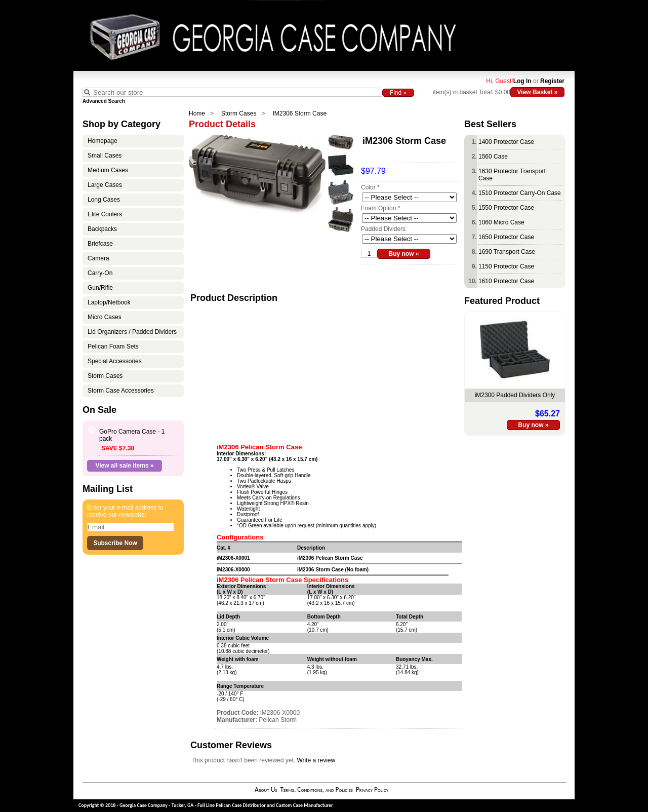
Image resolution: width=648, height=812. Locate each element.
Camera (98, 258)
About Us (266, 789)
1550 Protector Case (506, 208)
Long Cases (104, 200)
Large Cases (105, 185)
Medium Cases (108, 170)
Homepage (103, 141)
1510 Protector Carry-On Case (520, 193)
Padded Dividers (383, 229)
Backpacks (102, 229)
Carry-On (100, 273)
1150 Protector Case (506, 266)
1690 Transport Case (507, 252)
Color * (370, 187)
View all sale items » (124, 466)
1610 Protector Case (506, 281)
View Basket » (538, 92)
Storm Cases (239, 113)
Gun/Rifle (100, 288)
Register (552, 81)
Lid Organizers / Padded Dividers (132, 332)
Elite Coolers (105, 214)
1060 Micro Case (501, 222)
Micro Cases (105, 317)
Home (197, 113)
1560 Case (493, 157)
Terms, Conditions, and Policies (316, 789)
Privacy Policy (372, 789)
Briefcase (100, 244)
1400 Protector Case (506, 142)
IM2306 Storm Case (299, 113)
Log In (522, 81)
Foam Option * (380, 208)
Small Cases (105, 156)
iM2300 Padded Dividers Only (515, 395)
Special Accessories (115, 361)
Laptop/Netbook (109, 302)
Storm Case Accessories (121, 391)
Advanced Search (104, 101)
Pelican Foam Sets (113, 346)
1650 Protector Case (506, 237)
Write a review (316, 760)
